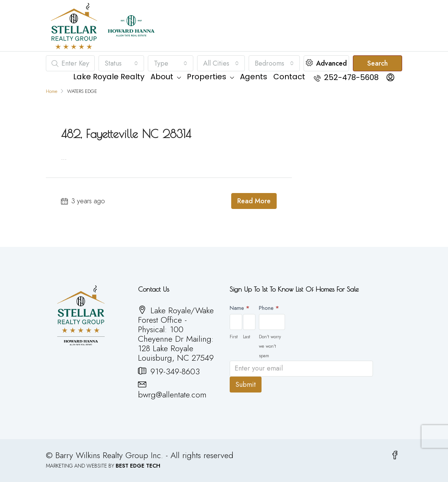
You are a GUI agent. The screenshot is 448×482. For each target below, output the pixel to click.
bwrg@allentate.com (172, 394)
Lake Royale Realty (109, 77)
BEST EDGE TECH (138, 466)
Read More (254, 201)
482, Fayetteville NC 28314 (126, 134)
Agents (254, 77)
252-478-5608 (346, 77)
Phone (269, 308)
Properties (207, 77)
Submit (246, 385)
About (162, 77)
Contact (289, 77)
